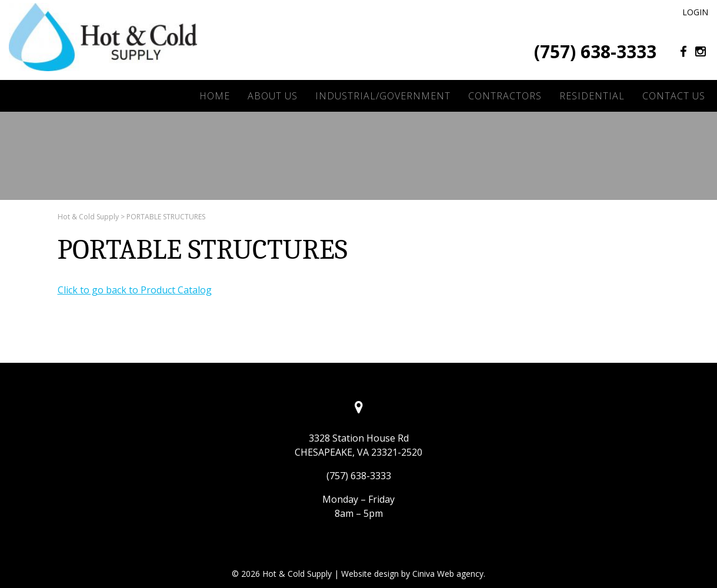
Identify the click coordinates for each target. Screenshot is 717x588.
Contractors (505, 96)
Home (215, 96)
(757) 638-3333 (595, 51)
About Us (273, 96)
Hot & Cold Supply (88, 217)
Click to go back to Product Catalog (135, 290)
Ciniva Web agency (448, 574)
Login (695, 12)
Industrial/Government (383, 96)
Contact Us (674, 96)
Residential (592, 96)
